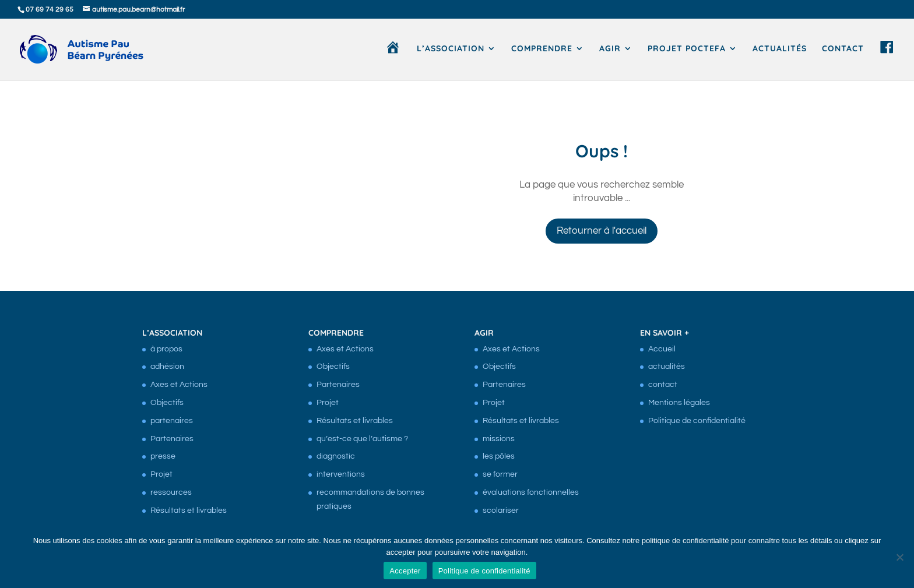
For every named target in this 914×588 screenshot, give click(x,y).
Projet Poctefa (687, 49)
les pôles (499, 456)
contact (843, 49)
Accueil (662, 349)
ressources (171, 492)
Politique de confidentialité (697, 421)
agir (610, 49)
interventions (341, 474)
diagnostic (336, 456)
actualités (780, 49)
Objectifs (167, 403)
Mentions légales (679, 403)
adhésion (167, 367)
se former (500, 474)
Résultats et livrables (189, 510)
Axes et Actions (179, 385)
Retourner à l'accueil (602, 231)
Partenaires (172, 439)
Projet (161, 474)
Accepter (405, 571)
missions (499, 439)
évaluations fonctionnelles (531, 492)
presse (163, 456)
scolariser (501, 510)
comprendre (542, 49)
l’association (451, 49)
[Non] (899, 557)
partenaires (172, 421)
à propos (166, 349)
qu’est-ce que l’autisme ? (362, 439)
